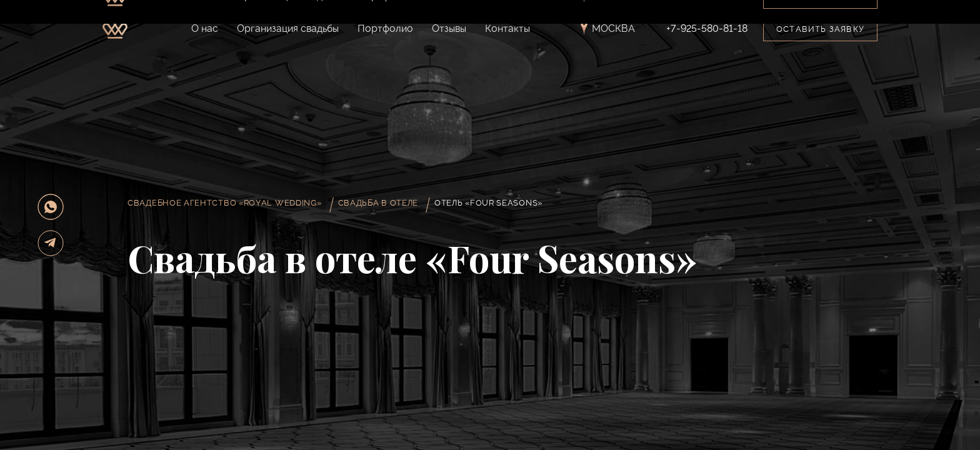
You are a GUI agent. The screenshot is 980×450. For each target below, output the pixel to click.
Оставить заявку (820, 29)
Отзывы (449, 28)
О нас (205, 28)
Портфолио (385, 28)
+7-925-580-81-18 (707, 29)
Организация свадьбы (288, 28)
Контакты (507, 28)
